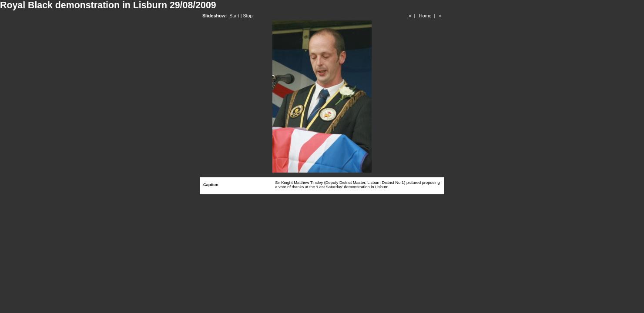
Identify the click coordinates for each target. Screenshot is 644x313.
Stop (248, 16)
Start (234, 16)
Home (425, 16)
